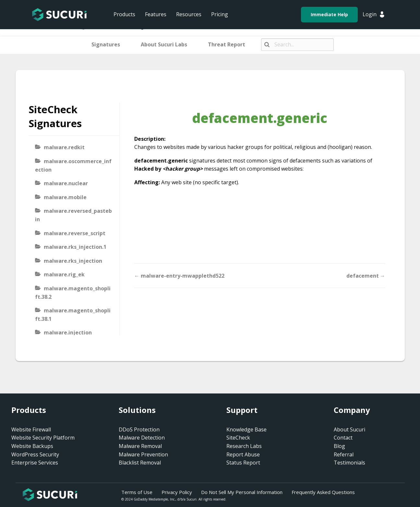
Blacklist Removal (140, 463)
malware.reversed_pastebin (73, 215)
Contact (343, 438)
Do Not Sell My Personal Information (242, 492)
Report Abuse (243, 454)
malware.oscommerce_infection (73, 165)
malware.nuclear (66, 183)
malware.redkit (64, 147)
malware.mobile (65, 197)
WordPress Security (35, 454)
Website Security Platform (43, 438)
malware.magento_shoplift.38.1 (73, 315)
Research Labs (244, 446)
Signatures (106, 44)
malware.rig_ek (64, 274)
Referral (344, 454)
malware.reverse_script (75, 233)
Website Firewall (31, 429)
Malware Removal (140, 446)
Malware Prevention (143, 454)
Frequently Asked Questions (323, 492)
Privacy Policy (177, 492)
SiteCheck (238, 438)
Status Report (243, 463)
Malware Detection (142, 438)
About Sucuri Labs (164, 44)
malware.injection (68, 332)
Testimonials (349, 463)
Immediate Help (329, 14)
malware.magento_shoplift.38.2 (73, 293)
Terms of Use (137, 492)
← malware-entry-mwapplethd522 (179, 276)
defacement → (366, 276)
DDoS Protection (139, 429)
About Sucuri (349, 429)
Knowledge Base (246, 429)
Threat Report (227, 44)
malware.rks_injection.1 (75, 247)
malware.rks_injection (73, 261)
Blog (339, 446)
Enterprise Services (35, 463)
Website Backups (32, 446)
